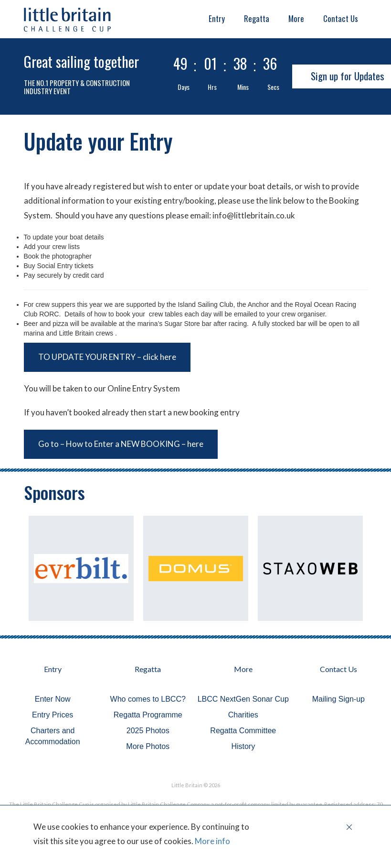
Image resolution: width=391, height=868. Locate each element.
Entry (217, 18)
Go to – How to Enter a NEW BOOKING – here (121, 444)
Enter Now (53, 699)
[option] (81, 568)
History (243, 746)
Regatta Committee (243, 731)
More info (212, 841)
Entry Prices (53, 715)
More (296, 18)
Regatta (257, 18)
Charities (243, 715)
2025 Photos (148, 731)
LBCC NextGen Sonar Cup (243, 699)
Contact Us (341, 18)
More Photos (148, 746)
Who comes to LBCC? (148, 699)
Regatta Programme (148, 715)
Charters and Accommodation (53, 736)
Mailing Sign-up (338, 699)
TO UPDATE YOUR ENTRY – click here (107, 357)
